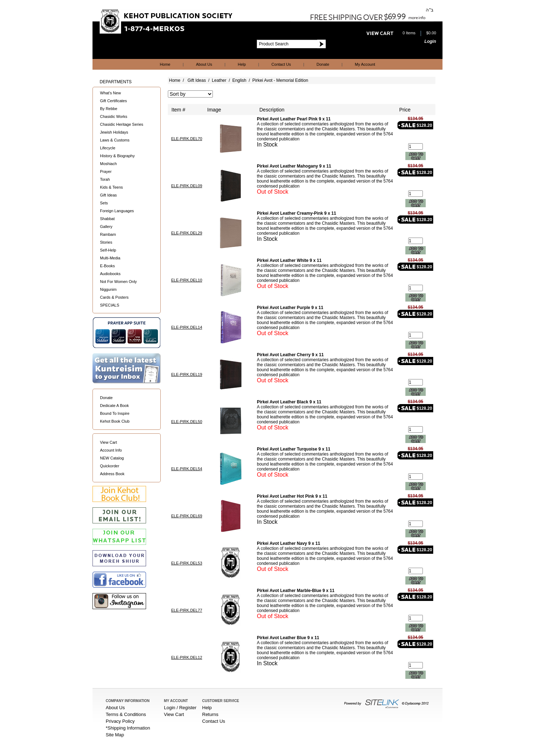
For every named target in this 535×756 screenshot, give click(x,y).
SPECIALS (110, 305)
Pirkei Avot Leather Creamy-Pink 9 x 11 (296, 213)
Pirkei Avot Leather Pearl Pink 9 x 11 (294, 119)
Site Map (115, 735)
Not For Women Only (118, 282)
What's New (110, 93)
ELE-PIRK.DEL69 (187, 516)
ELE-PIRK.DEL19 (187, 374)
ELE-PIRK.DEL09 (187, 186)
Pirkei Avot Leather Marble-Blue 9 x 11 (296, 591)
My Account (365, 64)
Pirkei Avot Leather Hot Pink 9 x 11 (292, 496)
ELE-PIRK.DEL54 (187, 469)
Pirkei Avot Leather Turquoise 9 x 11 (294, 449)
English (239, 80)
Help (242, 64)
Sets (104, 203)
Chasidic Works (114, 116)
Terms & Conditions (126, 714)
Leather (219, 80)
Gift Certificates (113, 101)
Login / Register (180, 708)
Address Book (112, 474)
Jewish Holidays (114, 132)
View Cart (108, 442)
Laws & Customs (115, 140)
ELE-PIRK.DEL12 (187, 657)
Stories (106, 242)
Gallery (106, 227)
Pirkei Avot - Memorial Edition (280, 80)
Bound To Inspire (115, 413)
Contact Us (281, 64)
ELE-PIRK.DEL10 (187, 280)
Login (430, 41)
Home (165, 64)
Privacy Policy (120, 721)
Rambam (108, 234)
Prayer (106, 171)
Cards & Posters (114, 297)
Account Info (111, 450)
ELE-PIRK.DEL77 (187, 610)
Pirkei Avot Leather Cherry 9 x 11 (290, 355)
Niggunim (108, 289)
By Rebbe (109, 109)
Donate (323, 64)
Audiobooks (110, 274)
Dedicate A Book (114, 406)
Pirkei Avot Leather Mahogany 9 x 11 (294, 166)
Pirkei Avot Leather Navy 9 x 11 (288, 543)
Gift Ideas (108, 195)
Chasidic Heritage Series (122, 124)
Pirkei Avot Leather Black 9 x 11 (289, 402)
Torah (105, 179)
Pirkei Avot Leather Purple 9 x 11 (290, 308)
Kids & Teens (111, 187)
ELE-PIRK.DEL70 (187, 139)
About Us (204, 64)
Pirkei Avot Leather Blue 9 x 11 (288, 638)
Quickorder (110, 466)
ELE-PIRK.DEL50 (187, 422)
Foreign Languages (117, 211)
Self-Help (108, 250)
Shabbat (107, 219)
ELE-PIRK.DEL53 (187, 563)
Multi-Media (110, 258)
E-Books (107, 266)
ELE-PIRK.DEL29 (187, 233)
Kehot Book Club (115, 421)
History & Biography (117, 156)
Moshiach (108, 164)
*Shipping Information (128, 728)
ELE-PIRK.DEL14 (187, 327)
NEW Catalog (112, 458)
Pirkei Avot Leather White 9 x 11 (289, 260)
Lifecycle (108, 148)
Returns (210, 714)
